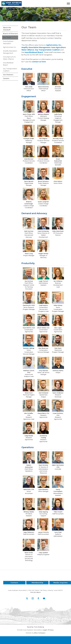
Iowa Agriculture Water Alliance (9, 58)
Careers (6, 78)
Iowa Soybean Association (8, 42)
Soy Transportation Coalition (10, 70)
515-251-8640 (35, 592)
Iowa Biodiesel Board (8, 64)
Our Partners (8, 75)
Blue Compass (40, 633)
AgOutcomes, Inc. (10, 47)
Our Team (7, 37)
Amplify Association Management (10, 52)
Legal (45, 630)
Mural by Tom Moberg (36, 627)
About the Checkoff (7, 29)
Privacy (51, 630)
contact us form (39, 62)
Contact (14, 583)
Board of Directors (10, 34)
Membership (37, 583)
